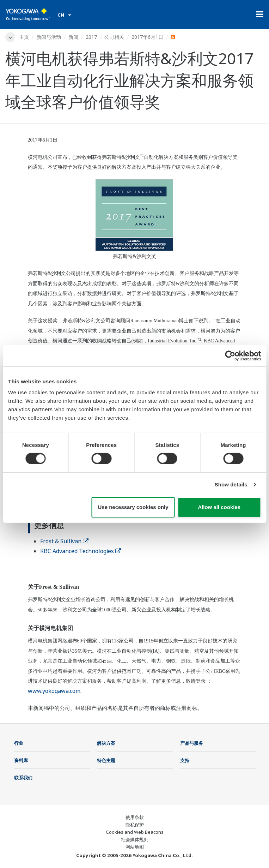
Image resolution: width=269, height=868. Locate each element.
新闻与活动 (49, 37)
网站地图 (135, 847)
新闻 (73, 37)
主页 (24, 37)
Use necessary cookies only (133, 507)
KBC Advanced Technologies (81, 551)
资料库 (21, 760)
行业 (19, 743)
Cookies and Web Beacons (135, 832)
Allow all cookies (219, 507)
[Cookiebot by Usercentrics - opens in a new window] (230, 355)
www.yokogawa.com (54, 691)
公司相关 (114, 37)
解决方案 (106, 743)
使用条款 (135, 817)
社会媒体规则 (135, 839)
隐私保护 (135, 825)
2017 (91, 37)
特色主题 (106, 760)
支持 (185, 760)
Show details (231, 484)
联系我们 (23, 778)
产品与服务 (192, 743)
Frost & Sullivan (64, 541)
